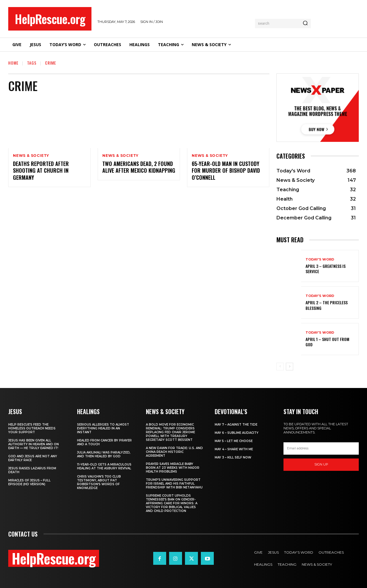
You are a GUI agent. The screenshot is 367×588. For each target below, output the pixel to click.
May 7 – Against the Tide (236, 425)
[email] (321, 448)
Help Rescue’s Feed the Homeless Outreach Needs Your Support (32, 428)
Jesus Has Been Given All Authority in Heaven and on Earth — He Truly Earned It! (34, 444)
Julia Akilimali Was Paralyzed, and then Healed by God (104, 454)
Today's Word (320, 259)
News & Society (31, 156)
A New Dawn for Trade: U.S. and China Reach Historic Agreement (174, 452)
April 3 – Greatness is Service (326, 269)
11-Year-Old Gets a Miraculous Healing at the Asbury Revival (104, 466)
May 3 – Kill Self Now (233, 457)
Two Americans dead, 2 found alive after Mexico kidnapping (139, 167)
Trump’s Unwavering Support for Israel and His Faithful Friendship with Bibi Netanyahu (174, 484)
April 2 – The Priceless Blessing (327, 305)
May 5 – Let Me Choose (234, 441)
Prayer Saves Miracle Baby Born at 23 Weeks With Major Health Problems (173, 468)
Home (13, 63)
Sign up (321, 464)
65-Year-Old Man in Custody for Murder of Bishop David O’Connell (226, 170)
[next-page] (290, 367)
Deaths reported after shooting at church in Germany (41, 170)
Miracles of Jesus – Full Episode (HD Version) (29, 482)
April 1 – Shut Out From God (327, 342)
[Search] (305, 23)
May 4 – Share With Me (234, 449)
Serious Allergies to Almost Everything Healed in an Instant (103, 428)
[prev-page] (280, 367)
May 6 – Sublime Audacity (237, 433)
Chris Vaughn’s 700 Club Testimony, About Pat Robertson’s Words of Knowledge (99, 482)
